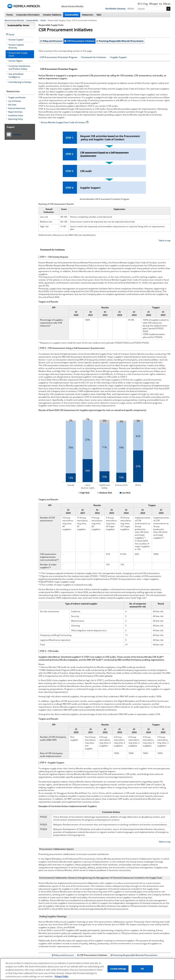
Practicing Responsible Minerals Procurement (121, 41)
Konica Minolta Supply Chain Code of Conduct (65, 122)
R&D (99, 15)
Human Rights (16, 61)
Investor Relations (52, 15)
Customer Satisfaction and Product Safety (19, 67)
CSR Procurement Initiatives (81, 41)
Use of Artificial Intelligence (16, 75)
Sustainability (72, 15)
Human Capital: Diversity (16, 46)
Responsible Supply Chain (18, 54)
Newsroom (87, 15)
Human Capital (16, 40)
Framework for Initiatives (94, 57)
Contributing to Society (20, 82)
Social (43, 20)
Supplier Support (119, 57)
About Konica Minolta (14, 20)
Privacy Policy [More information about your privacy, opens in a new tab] (61, 977)
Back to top (165, 240)
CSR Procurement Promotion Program (59, 57)
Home (9, 15)
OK (142, 969)
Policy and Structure (53, 41)
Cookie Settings (118, 969)
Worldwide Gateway (115, 9)
